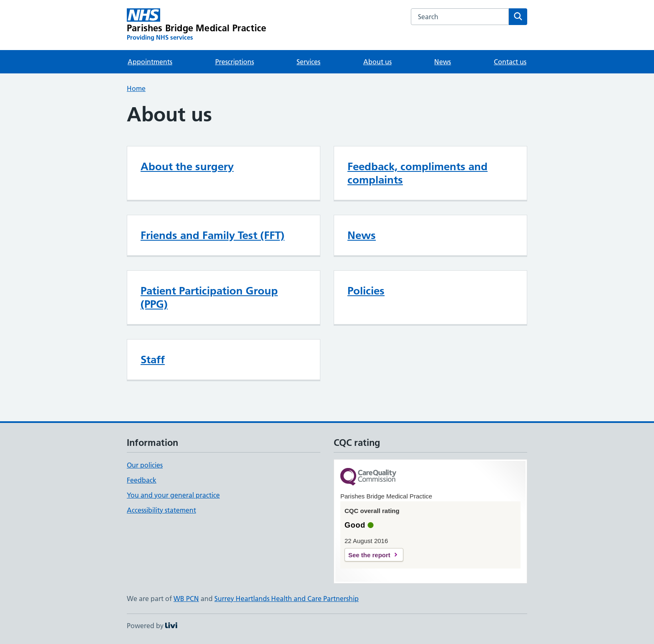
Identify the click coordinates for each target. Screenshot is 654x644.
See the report (369, 555)
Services (308, 62)
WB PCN (186, 599)
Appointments (150, 62)
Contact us (510, 62)
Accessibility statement (161, 510)
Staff (153, 360)
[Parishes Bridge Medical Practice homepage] (196, 25)
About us (377, 62)
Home (136, 88)
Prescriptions (235, 62)
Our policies (145, 465)
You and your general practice (173, 495)
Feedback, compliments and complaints (418, 173)
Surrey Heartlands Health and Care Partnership (287, 599)
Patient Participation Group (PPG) (209, 297)
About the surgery (187, 166)
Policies (366, 291)
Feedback (142, 480)
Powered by (152, 626)
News (443, 62)
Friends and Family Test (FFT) (213, 235)
